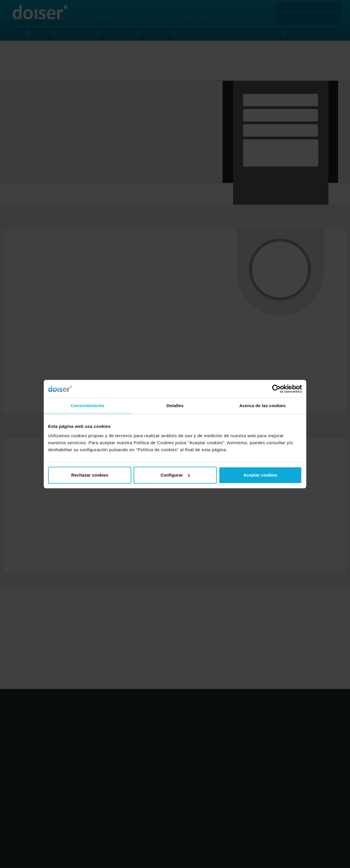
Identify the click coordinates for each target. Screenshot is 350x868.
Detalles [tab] (175, 406)
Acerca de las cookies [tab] (263, 406)
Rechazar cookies (90, 475)
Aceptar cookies (260, 475)
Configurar (175, 475)
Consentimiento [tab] (88, 406)
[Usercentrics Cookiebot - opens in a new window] (276, 389)
